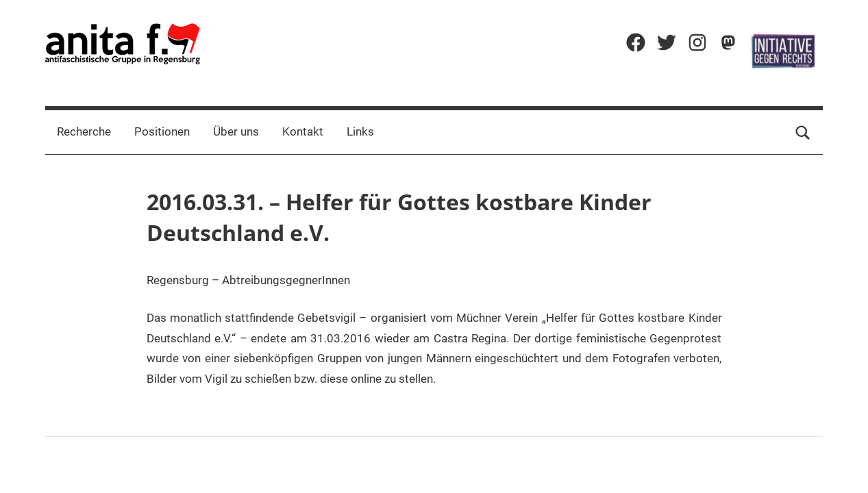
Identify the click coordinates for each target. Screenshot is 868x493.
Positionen (162, 131)
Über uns (236, 131)
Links (360, 131)
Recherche (84, 131)
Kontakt (303, 131)
